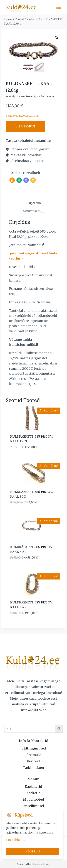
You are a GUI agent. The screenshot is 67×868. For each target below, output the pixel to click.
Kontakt (33, 761)
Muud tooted (34, 799)
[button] (57, 38)
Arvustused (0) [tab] (33, 211)
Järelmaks (33, 755)
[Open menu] (59, 7)
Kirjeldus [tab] (34, 203)
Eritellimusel (34, 806)
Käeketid (33, 793)
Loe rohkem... (15, 840)
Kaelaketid (33, 787)
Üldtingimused (34, 748)
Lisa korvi (25, 126)
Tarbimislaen (33, 768)
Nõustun (33, 851)
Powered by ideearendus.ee (33, 864)
